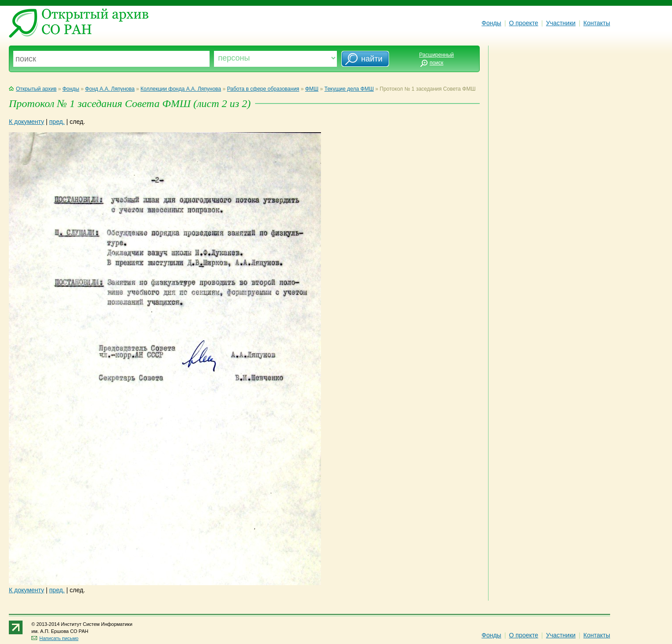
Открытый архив (33, 89)
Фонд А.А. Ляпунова (110, 89)
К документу (27, 122)
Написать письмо (55, 638)
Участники (561, 23)
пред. (57, 122)
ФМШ (312, 89)
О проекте (523, 23)
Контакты (597, 23)
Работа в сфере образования (263, 89)
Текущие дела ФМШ (349, 89)
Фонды (491, 23)
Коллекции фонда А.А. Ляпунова (181, 89)
